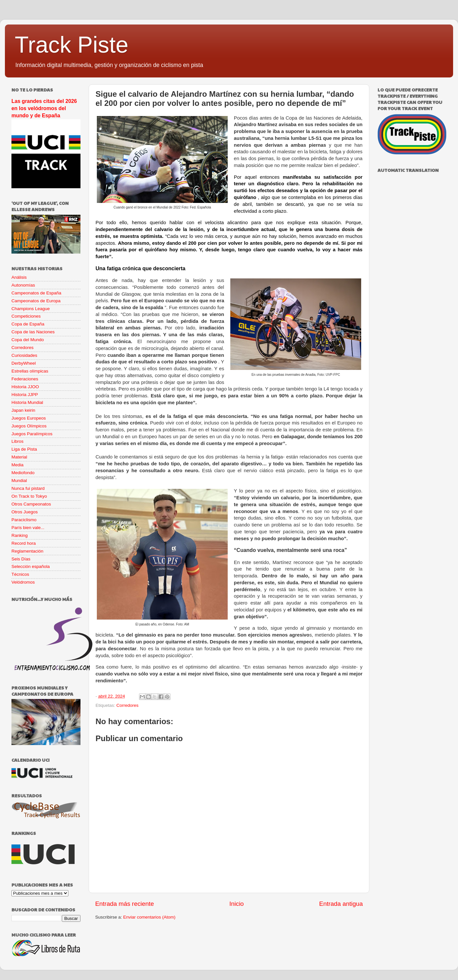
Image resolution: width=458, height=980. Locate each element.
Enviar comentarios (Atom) (150, 917)
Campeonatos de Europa (36, 301)
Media (18, 465)
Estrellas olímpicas (30, 371)
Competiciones (26, 316)
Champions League (31, 309)
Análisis (19, 277)
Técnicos (20, 574)
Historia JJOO (25, 387)
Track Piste (71, 45)
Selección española (31, 566)
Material (19, 457)
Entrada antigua (341, 904)
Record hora (24, 543)
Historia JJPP (25, 395)
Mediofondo (23, 473)
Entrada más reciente (125, 904)
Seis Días (21, 559)
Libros (18, 441)
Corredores (128, 705)
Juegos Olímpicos (29, 426)
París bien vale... (28, 528)
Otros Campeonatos (31, 504)
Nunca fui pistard (28, 488)
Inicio (237, 904)
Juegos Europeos (29, 418)
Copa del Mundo (28, 340)
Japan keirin (23, 410)
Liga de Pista (24, 449)
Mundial (19, 481)
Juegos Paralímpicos (32, 434)
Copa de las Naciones (33, 332)
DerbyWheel (24, 363)
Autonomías (23, 285)
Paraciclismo (24, 520)
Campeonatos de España (36, 293)
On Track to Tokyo (29, 496)
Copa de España (28, 324)
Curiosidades (24, 355)
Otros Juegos (25, 512)
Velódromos (23, 582)
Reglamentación (27, 551)
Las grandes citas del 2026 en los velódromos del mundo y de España (44, 108)
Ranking (20, 535)
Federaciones (25, 379)
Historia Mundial (27, 402)
